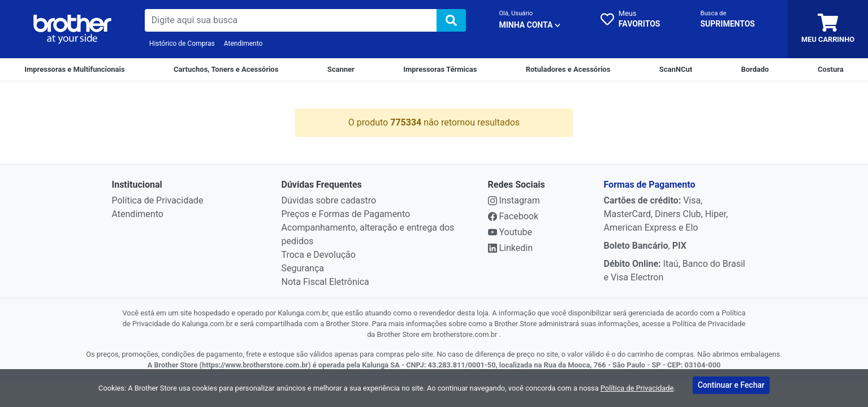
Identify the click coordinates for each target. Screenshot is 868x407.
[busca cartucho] (727, 20)
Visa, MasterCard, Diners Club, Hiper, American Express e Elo (666, 214)
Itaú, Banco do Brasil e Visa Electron (675, 270)
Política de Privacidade (158, 200)
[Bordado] (755, 70)
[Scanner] (341, 70)
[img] (451, 20)
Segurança (303, 268)
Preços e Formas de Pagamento (346, 214)
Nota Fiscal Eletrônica (325, 282)
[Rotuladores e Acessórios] (568, 70)
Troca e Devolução (319, 255)
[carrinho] (828, 29)
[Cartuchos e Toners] (226, 70)
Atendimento (243, 44)
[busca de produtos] (291, 20)
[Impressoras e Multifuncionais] (74, 70)
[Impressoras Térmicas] (440, 70)
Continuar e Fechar (731, 387)
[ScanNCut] (676, 70)
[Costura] (831, 70)
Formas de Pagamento (650, 185)
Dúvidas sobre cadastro (329, 200)
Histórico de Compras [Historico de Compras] (182, 44)
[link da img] (72, 29)
